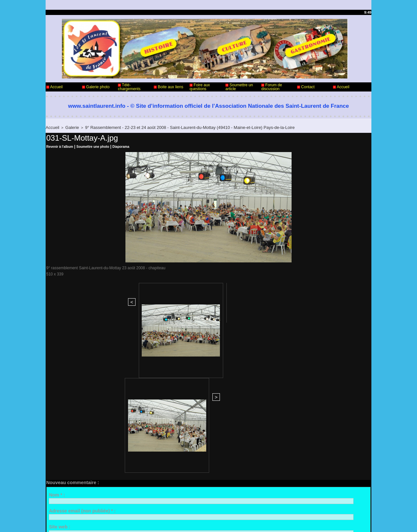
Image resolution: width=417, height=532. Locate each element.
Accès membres (196, 522)
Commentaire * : (66, 392)
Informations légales (227, 505)
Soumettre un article (239, 87)
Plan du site (225, 522)
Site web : (59, 376)
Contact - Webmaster (65, 505)
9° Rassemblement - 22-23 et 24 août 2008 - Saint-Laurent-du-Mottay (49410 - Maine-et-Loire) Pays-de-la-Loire (169, 127)
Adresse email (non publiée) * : (82, 360)
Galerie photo (96, 87)
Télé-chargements (129, 87)
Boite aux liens (168, 87)
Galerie (69, 127)
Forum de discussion (272, 87)
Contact (306, 87)
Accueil (54, 87)
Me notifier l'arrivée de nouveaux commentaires (108, 451)
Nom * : (57, 343)
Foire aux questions (200, 87)
